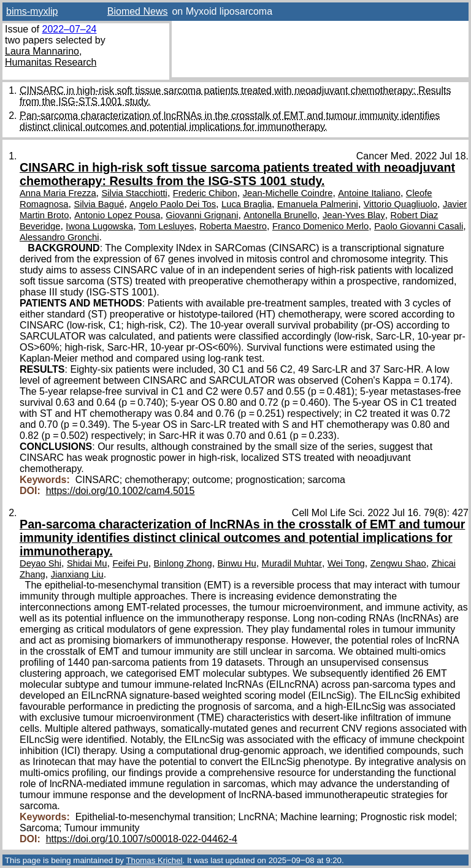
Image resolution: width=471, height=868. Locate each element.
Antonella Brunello (280, 215)
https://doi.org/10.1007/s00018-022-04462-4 (142, 839)
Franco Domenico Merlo (320, 226)
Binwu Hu (237, 563)
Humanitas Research (51, 62)
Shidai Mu (87, 563)
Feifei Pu (130, 563)
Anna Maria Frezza (58, 193)
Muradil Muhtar (292, 563)
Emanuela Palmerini (318, 204)
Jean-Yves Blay (354, 215)
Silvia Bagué (99, 204)
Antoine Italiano (369, 193)
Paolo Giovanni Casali (419, 226)
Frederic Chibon (205, 193)
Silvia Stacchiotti (135, 193)
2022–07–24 (69, 29)
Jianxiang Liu (77, 574)
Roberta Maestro (233, 226)
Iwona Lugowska (99, 226)
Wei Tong (346, 563)
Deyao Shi (40, 563)
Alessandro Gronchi (59, 237)
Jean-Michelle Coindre (288, 193)
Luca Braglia (247, 204)
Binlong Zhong (183, 563)
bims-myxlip (32, 11)
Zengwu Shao (398, 563)
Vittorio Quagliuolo (400, 204)
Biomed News (138, 11)
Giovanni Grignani (202, 215)
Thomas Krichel (154, 860)
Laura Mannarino (42, 51)
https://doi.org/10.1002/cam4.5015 (121, 491)
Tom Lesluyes (166, 226)
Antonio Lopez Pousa (117, 215)
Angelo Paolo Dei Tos (173, 204)
